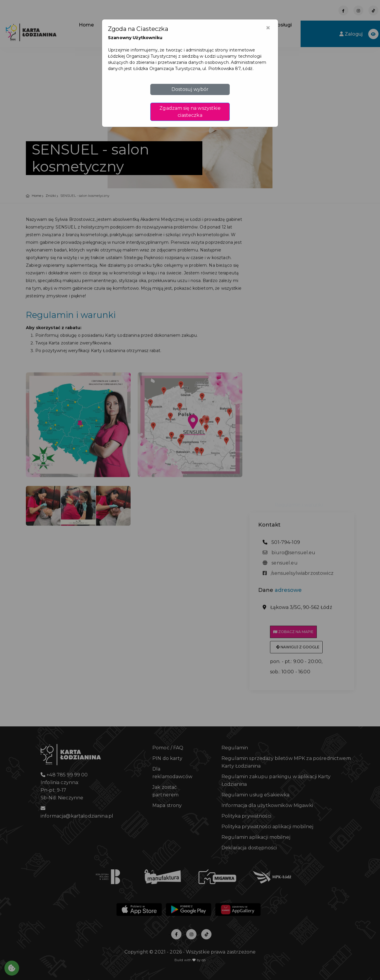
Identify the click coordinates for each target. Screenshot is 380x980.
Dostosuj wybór (190, 89)
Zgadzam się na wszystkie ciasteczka (190, 112)
